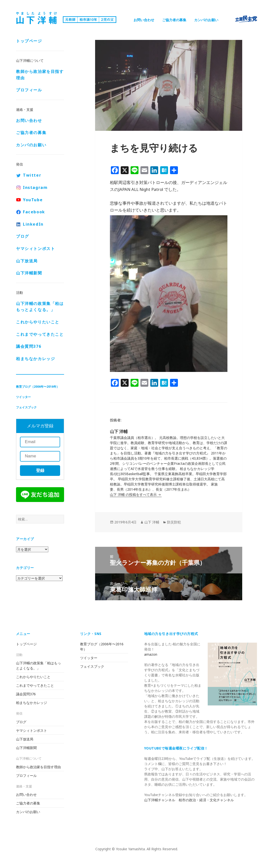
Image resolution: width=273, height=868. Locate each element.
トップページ (29, 41)
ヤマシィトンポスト (35, 249)
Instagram (35, 187)
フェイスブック (26, 407)
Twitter (32, 175)
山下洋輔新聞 (29, 273)
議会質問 (29, 346)
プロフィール (29, 90)
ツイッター (23, 397)
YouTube (33, 200)
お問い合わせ (144, 20)
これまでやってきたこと (40, 334)
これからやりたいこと (38, 322)
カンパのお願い (206, 20)
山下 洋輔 (152, 522)
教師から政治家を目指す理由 (40, 75)
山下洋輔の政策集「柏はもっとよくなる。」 (40, 307)
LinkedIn (33, 224)
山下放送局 (27, 261)
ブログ (23, 236)
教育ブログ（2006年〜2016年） (38, 387)
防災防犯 (174, 522)
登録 (40, 471)
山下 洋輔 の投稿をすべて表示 (134, 494)
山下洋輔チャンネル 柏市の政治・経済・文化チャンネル (189, 800)
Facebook (34, 212)
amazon (151, 654)
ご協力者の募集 (174, 20)
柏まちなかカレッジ (35, 359)
